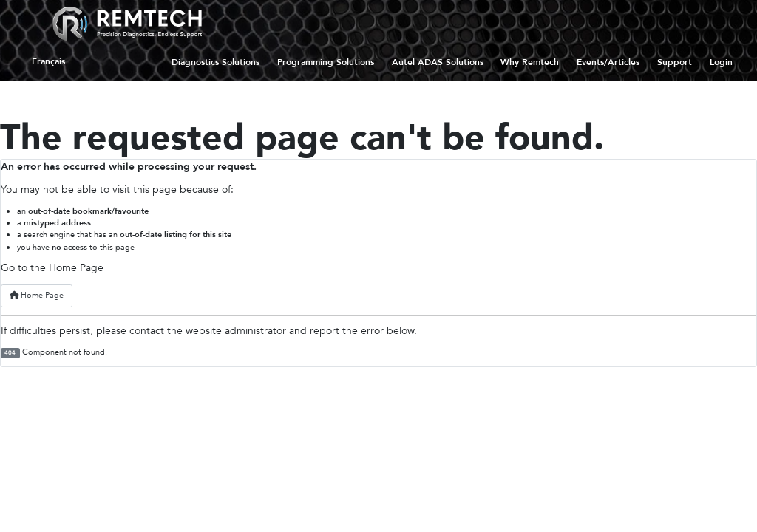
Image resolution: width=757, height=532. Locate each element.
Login (721, 62)
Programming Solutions (326, 62)
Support (675, 62)
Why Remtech (530, 62)
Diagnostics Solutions (215, 62)
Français (48, 62)
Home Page (37, 295)
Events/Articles (608, 62)
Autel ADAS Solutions (438, 62)
